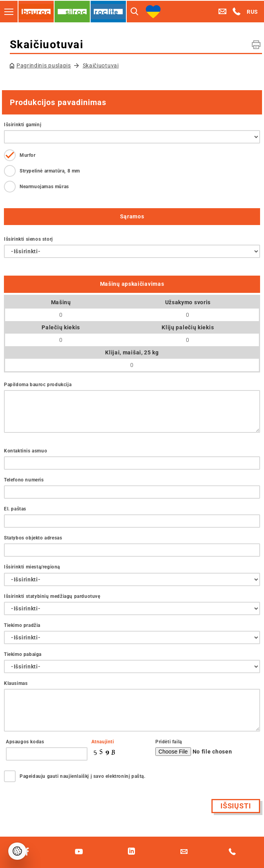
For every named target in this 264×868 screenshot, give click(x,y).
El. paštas (15, 509)
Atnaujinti (103, 742)
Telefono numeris (24, 480)
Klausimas (16, 683)
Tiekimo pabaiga (23, 654)
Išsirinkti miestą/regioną (32, 567)
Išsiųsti (236, 806)
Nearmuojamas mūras (44, 187)
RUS (252, 12)
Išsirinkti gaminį (23, 125)
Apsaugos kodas (25, 742)
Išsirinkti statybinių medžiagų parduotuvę (52, 596)
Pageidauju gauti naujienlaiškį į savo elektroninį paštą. (83, 776)
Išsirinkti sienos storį (28, 239)
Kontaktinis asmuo (25, 451)
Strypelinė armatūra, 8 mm (50, 171)
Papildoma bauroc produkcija (38, 385)
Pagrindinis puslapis (44, 65)
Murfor (28, 155)
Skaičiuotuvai (101, 65)
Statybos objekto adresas (33, 538)
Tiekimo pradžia (22, 625)
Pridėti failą (169, 742)
